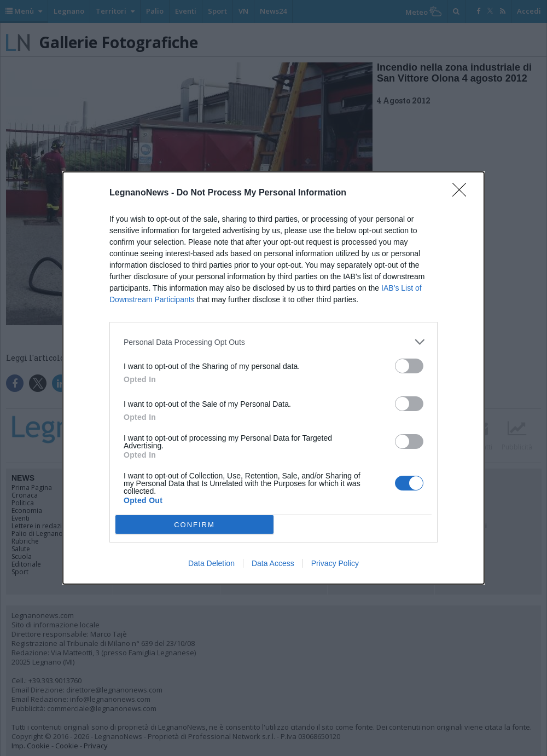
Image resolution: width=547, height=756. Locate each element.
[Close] (463, 193)
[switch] (409, 366)
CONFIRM (194, 525)
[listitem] (273, 342)
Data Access (273, 563)
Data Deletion (211, 563)
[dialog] (273, 378)
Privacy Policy (335, 563)
